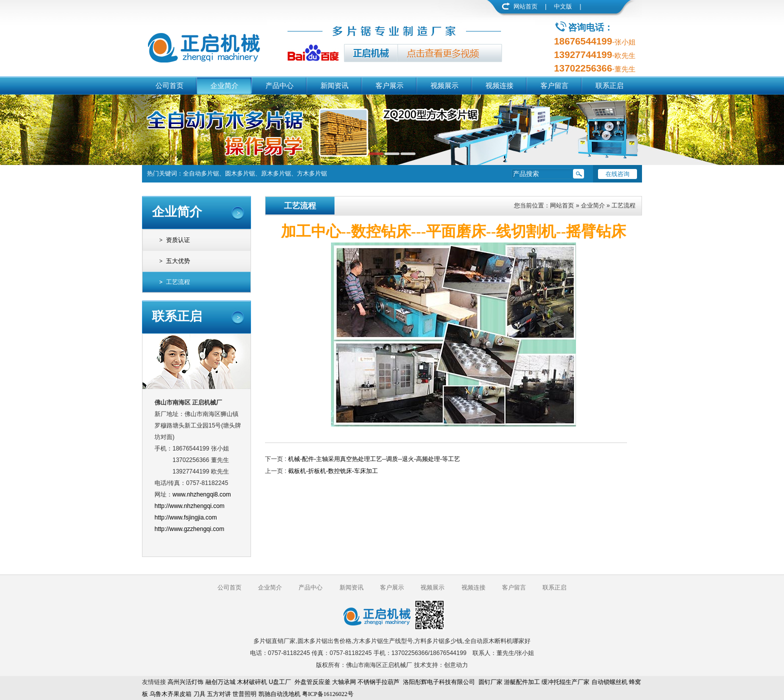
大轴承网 (344, 682)
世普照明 (244, 694)
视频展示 (444, 85)
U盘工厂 (280, 682)
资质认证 (178, 240)
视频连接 (499, 85)
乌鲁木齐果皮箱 (170, 694)
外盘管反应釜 (312, 682)
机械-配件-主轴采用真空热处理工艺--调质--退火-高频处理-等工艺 (374, 459)
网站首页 (525, 6)
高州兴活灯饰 (185, 682)
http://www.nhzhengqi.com (189, 506)
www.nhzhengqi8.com (202, 494)
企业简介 (224, 85)
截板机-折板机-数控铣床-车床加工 (333, 471)
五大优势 (178, 261)
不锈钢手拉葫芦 (378, 682)
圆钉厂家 (490, 682)
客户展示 (389, 85)
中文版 (563, 6)
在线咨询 (617, 174)
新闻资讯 (334, 85)
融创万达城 (220, 682)
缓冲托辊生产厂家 (565, 682)
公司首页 (169, 85)
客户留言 (554, 85)
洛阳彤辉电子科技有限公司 (439, 682)
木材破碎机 (252, 682)
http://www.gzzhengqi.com (189, 529)
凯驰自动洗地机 (279, 694)
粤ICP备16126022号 (328, 694)
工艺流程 (178, 282)
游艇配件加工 (522, 682)
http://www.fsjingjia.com (186, 517)
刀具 (199, 694)
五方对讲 (219, 694)
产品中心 (279, 85)
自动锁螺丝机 (609, 682)
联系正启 (609, 85)
